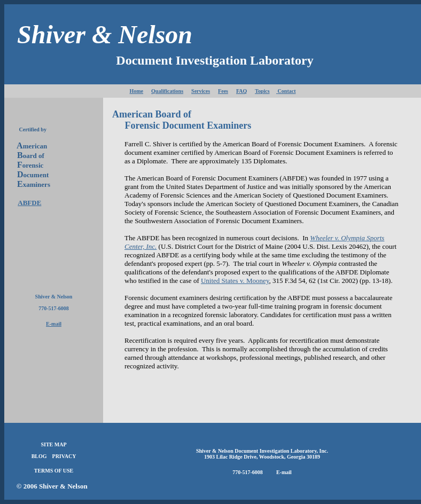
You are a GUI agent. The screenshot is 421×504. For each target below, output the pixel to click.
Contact (286, 91)
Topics (262, 91)
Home (137, 91)
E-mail (54, 324)
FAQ (241, 91)
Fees (223, 91)
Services (201, 91)
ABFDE (29, 203)
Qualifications (167, 91)
